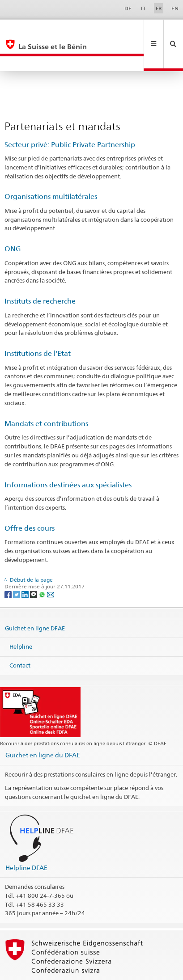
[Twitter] (17, 564)
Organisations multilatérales (51, 167)
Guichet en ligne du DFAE (43, 725)
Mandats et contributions (46, 394)
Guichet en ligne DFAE (35, 598)
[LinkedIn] (26, 564)
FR (159, 8)
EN (175, 8)
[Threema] (34, 564)
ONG (13, 219)
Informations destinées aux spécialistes (68, 455)
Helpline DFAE (26, 838)
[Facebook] (9, 564)
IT (143, 8)
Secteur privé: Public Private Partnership (70, 115)
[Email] (51, 564)
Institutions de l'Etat (38, 323)
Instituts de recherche (40, 271)
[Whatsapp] (43, 564)
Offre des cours (30, 498)
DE (128, 8)
